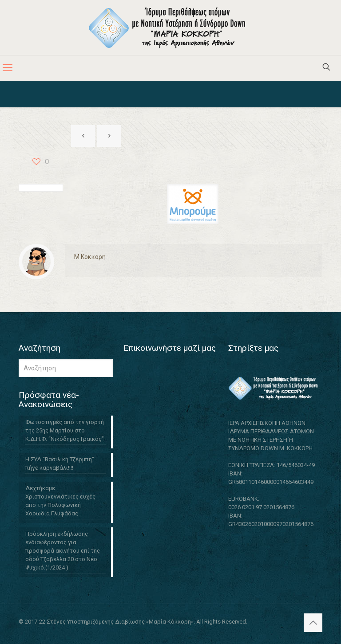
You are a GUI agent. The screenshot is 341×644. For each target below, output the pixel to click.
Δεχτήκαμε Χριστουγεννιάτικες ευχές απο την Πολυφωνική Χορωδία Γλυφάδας (60, 501)
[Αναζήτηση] (66, 368)
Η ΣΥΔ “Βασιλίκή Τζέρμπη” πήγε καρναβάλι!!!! (60, 463)
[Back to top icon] (313, 623)
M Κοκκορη (90, 257)
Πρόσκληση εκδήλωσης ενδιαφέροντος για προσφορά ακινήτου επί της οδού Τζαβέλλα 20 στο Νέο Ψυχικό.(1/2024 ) (63, 551)
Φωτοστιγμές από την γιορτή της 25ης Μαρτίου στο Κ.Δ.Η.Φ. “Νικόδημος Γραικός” (65, 430)
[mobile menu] (8, 68)
